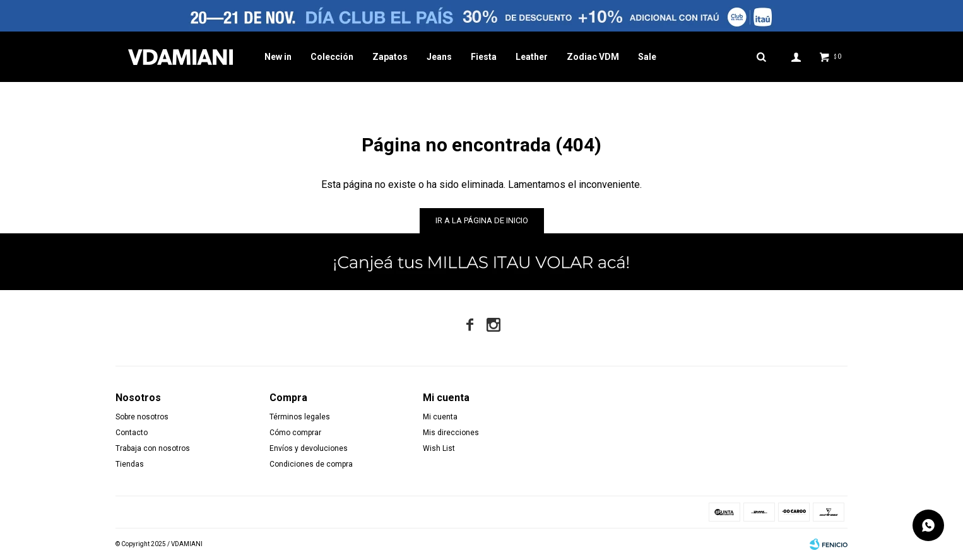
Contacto (132, 433)
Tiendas (130, 464)
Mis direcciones (451, 433)
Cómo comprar (295, 433)
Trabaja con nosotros (153, 448)
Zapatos (390, 57)
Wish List (439, 448)
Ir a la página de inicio (482, 220)
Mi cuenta (440, 417)
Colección (332, 57)
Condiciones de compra (311, 464)
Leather (532, 57)
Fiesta (484, 57)
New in (278, 57)
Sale (647, 57)
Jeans (439, 57)
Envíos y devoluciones (309, 448)
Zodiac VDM (593, 57)
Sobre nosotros (142, 417)
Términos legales (300, 417)
